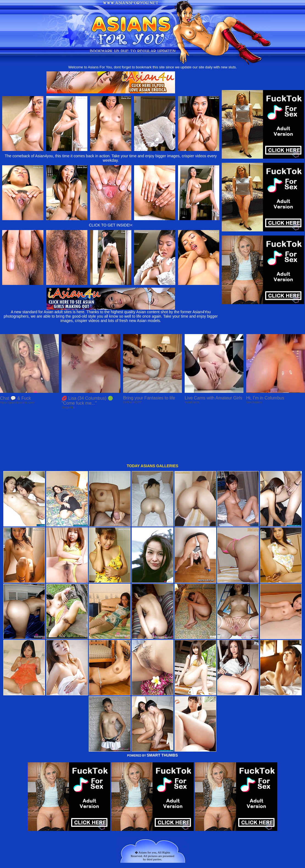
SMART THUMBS (162, 710)
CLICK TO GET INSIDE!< (111, 225)
